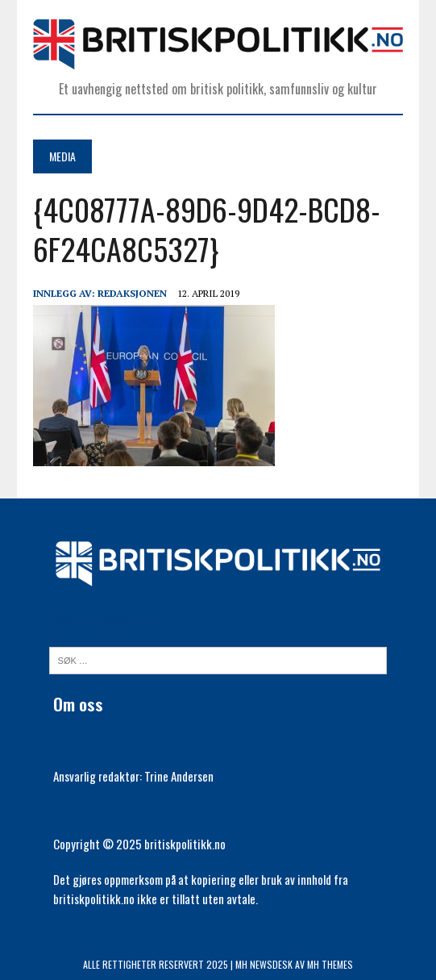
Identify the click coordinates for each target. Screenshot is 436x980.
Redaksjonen (132, 293)
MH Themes (330, 964)
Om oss (78, 704)
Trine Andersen (179, 776)
